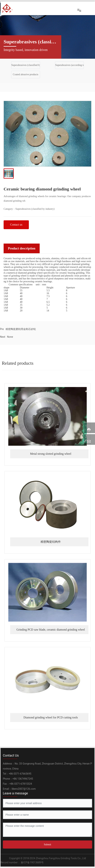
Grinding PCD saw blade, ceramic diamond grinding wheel (51, 630)
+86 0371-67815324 (21, 784)
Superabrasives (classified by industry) (31, 65)
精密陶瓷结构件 (51, 542)
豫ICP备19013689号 (32, 862)
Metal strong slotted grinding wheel (51, 454)
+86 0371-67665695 (20, 774)
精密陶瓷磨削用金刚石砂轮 (21, 329)
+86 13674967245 (23, 779)
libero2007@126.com (24, 789)
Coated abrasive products (26, 74)
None (10, 337)
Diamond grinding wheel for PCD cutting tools (51, 717)
